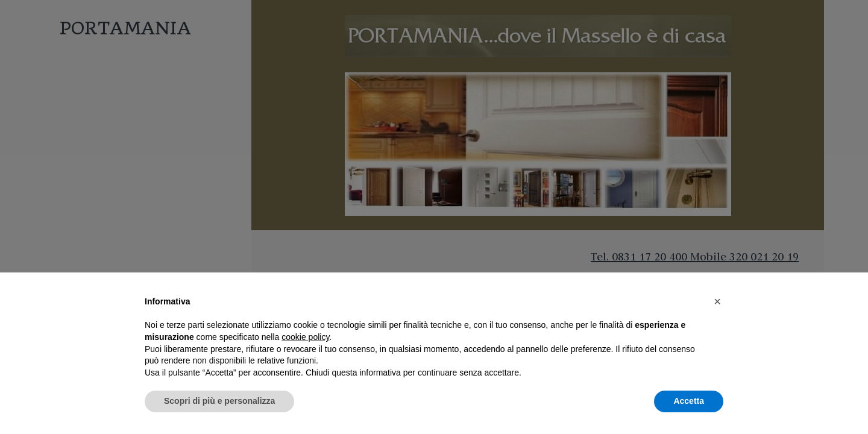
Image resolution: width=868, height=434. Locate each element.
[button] (717, 301)
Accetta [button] (689, 401)
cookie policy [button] (305, 337)
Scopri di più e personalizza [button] (219, 401)
